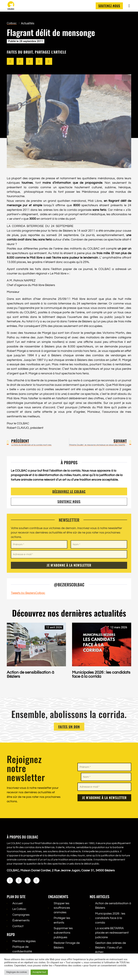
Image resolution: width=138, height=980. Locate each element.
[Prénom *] (104, 767)
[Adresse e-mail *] (104, 787)
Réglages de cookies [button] (17, 972)
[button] (10, 62)
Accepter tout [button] (39, 972)
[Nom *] (106, 777)
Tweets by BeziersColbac (28, 593)
